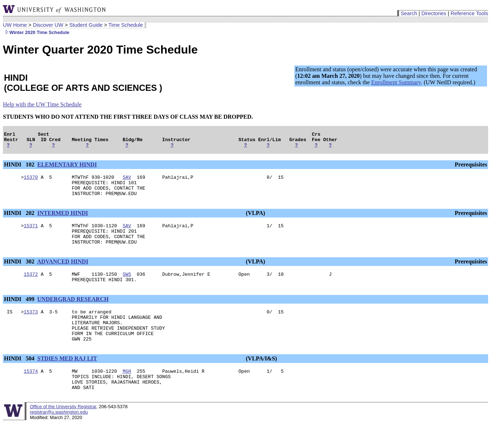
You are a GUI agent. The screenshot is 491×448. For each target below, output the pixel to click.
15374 (31, 393)
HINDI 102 (20, 168)
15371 (31, 234)
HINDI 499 (20, 313)
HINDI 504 (20, 379)
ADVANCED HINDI (63, 273)
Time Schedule (125, 25)
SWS (127, 287)
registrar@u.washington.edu (59, 437)
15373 (31, 327)
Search (409, 13)
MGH (127, 393)
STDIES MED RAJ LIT (67, 379)
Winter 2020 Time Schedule (36, 32)
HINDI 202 (20, 221)
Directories (434, 13)
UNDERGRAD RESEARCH (73, 313)
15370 (31, 181)
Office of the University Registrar (63, 432)
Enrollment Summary (396, 82)
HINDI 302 (20, 273)
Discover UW (48, 25)
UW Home (15, 25)
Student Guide (86, 25)
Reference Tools (469, 13)
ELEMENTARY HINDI (67, 168)
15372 (31, 287)
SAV (127, 181)
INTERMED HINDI (63, 221)
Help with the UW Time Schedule (42, 104)
